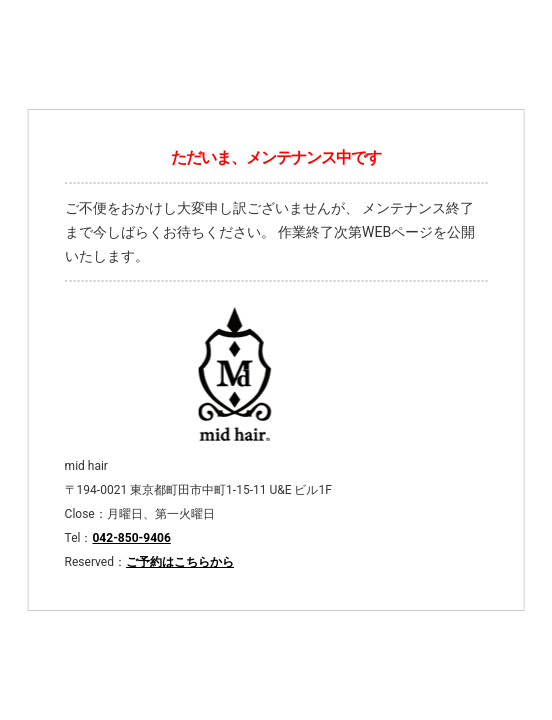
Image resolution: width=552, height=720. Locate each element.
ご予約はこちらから (180, 562)
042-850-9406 (131, 538)
